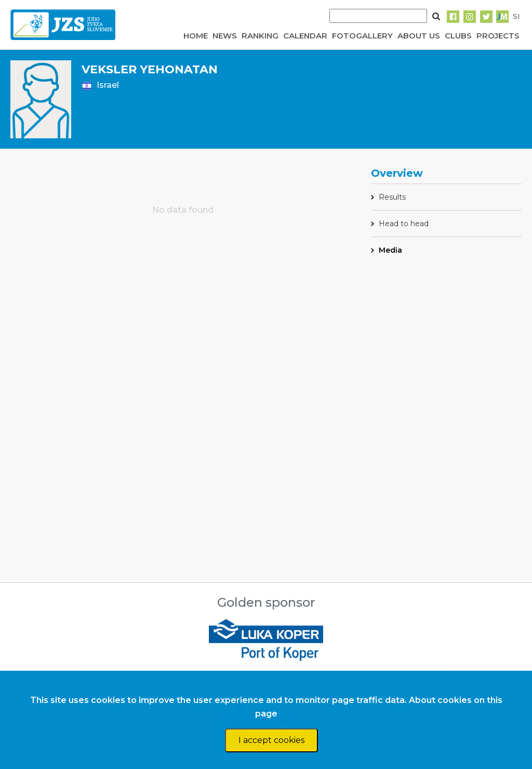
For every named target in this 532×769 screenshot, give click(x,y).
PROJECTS (498, 36)
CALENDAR (305, 36)
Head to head (404, 224)
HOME (196, 36)
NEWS (225, 36)
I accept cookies (271, 740)
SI (516, 16)
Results (392, 197)
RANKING (260, 36)
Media (390, 250)
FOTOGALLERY (362, 36)
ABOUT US (419, 36)
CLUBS (458, 36)
